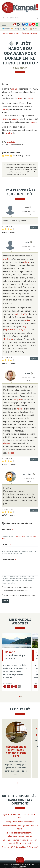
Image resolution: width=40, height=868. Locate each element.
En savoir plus (22, 866)
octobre (9, 133)
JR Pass (11, 453)
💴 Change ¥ (16, 29)
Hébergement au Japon (29, 33)
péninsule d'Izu (21, 314)
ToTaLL (27, 373)
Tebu (27, 242)
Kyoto (21, 98)
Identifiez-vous (20, 536)
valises (33, 122)
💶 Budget (6, 29)
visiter (19, 409)
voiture (26, 262)
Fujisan (5, 109)
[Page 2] (21, 696)
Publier (5, 601)
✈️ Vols (25, 29)
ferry (24, 327)
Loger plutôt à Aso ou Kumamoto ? (20, 822)
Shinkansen (8, 339)
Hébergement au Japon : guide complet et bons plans (16, 751)
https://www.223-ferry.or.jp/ (16, 330)
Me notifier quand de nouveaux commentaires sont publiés (18, 589)
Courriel (6, 545)
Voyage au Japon (14, 33)
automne (15, 89)
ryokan (27, 320)
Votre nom (7, 530)
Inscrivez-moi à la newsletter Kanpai (20, 595)
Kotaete (4, 33)
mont (6, 259)
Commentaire (9, 560)
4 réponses (20, 68)
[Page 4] (23, 783)
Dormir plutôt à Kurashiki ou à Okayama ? (20, 847)
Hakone (5, 119)
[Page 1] (19, 696)
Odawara (16, 119)
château (7, 443)
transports (17, 399)
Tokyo (30, 98)
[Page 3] (21, 783)
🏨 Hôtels (34, 29)
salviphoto (11, 142)
